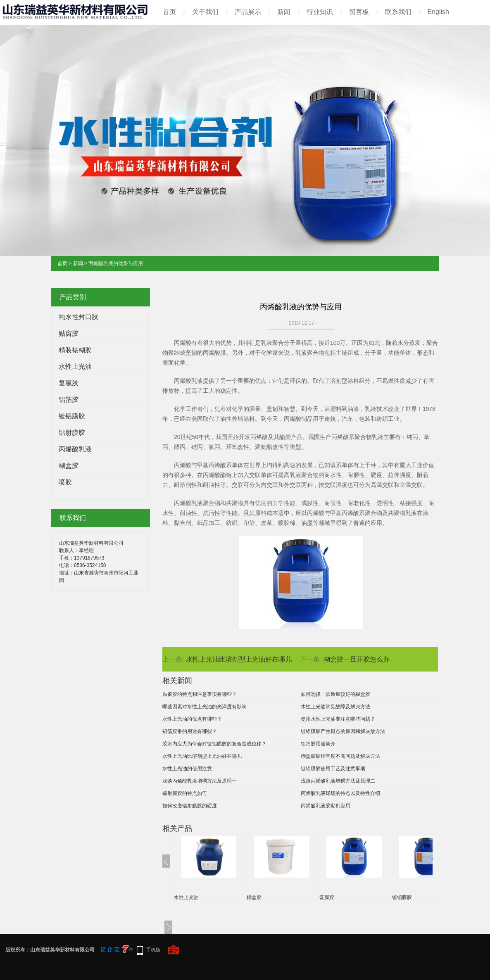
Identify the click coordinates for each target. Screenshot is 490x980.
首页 (169, 12)
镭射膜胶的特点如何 (185, 793)
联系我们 (398, 12)
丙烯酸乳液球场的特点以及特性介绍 (340, 793)
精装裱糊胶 (75, 350)
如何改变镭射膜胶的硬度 (190, 806)
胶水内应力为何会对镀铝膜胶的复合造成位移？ (214, 744)
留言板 (359, 12)
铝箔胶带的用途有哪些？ (190, 731)
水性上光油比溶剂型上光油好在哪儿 (239, 659)
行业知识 (320, 12)
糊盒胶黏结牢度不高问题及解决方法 (340, 756)
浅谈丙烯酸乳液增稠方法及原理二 (338, 781)
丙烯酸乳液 (75, 449)
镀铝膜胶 (72, 416)
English (438, 12)
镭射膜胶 (72, 433)
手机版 (153, 950)
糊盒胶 (69, 466)
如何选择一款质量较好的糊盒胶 (335, 694)
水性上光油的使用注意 (187, 769)
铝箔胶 (69, 400)
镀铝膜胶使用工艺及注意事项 (333, 769)
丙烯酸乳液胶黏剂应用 (326, 806)
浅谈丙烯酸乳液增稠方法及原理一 (200, 781)
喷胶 (65, 482)
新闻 (284, 12)
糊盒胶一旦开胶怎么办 (357, 659)
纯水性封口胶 (78, 317)
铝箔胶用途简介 (318, 744)
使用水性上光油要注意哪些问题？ (338, 719)
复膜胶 (69, 383)
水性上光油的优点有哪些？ (192, 719)
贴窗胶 (69, 333)
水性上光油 (75, 367)
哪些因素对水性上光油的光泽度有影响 (205, 707)
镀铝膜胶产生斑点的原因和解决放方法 (343, 731)
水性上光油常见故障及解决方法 (335, 707)
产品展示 (248, 12)
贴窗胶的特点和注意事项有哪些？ (200, 694)
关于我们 (205, 12)
